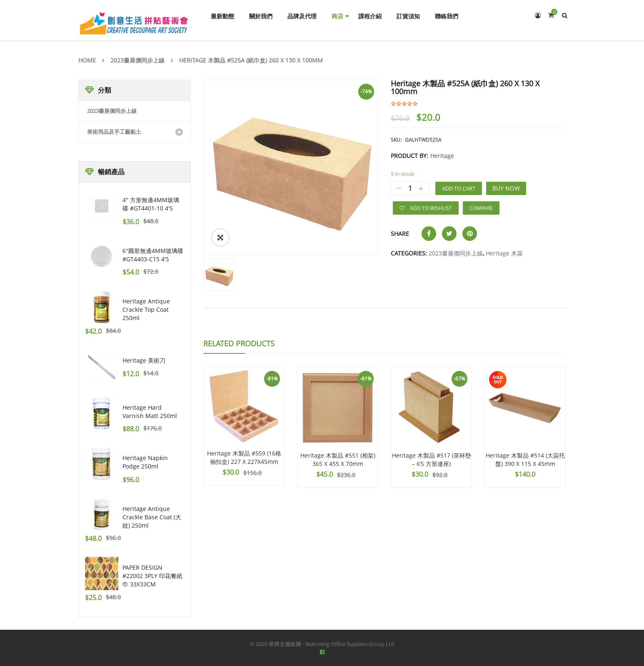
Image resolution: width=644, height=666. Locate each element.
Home (87, 60)
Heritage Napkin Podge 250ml (145, 462)
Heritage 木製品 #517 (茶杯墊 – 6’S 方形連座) (432, 459)
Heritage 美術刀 (144, 360)
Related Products (239, 343)
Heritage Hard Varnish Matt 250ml (150, 412)
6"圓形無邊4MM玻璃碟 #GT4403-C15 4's (153, 255)
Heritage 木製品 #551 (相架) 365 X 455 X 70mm (338, 459)
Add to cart (459, 188)
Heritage (442, 156)
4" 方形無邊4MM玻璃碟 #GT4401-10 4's (151, 204)
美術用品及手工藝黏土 (114, 132)
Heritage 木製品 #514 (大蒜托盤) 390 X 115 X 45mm (525, 459)
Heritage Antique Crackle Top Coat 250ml (146, 309)
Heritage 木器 (504, 253)
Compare (481, 208)
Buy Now (506, 188)
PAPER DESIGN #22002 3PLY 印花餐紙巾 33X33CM (152, 576)
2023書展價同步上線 (137, 60)
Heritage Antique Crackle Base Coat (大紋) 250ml (152, 517)
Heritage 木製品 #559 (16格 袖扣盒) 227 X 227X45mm (244, 457)
